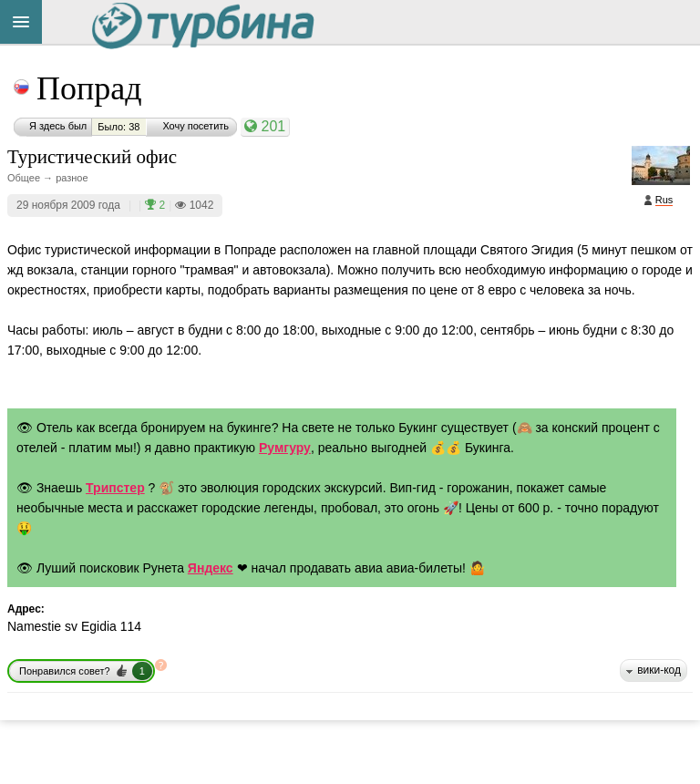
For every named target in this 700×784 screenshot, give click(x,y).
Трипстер (115, 488)
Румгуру (285, 448)
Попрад (89, 88)
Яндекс (211, 568)
